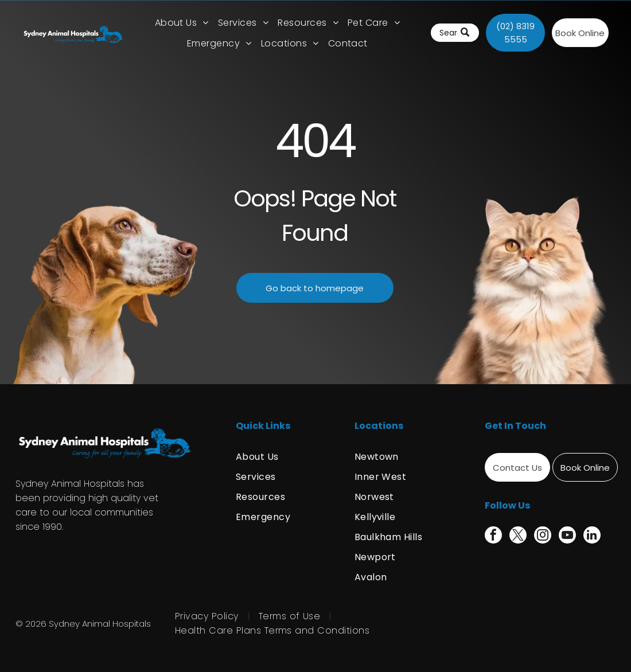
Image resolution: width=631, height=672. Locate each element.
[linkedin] (592, 536)
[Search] (455, 33)
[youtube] (567, 536)
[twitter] (518, 536)
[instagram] (543, 536)
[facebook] (493, 536)
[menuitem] (182, 23)
